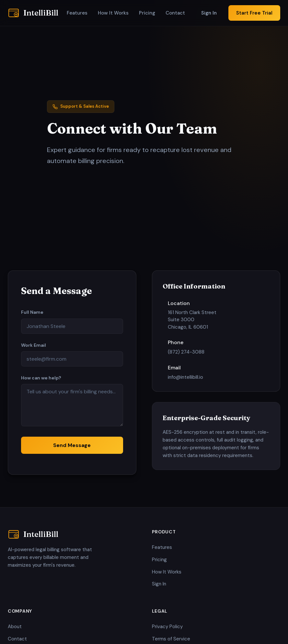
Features (77, 13)
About (15, 627)
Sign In (209, 13)
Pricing (147, 13)
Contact (175, 13)
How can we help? (41, 378)
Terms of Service (171, 639)
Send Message (72, 445)
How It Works (113, 13)
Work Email (34, 345)
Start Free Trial (254, 13)
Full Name (32, 312)
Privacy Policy (167, 627)
